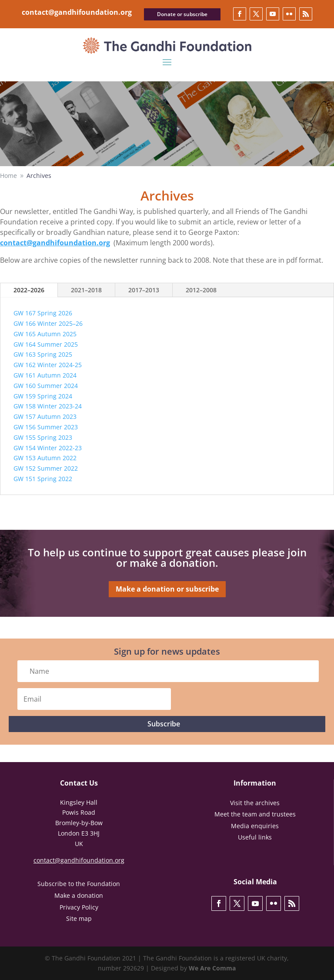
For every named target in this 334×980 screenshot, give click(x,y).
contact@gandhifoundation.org (77, 12)
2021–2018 (86, 290)
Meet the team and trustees (255, 814)
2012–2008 (201, 290)
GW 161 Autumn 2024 (45, 375)
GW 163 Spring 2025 (43, 354)
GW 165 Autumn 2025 (45, 334)
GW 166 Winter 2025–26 (48, 323)
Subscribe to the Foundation (79, 884)
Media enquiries (255, 826)
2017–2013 (144, 290)
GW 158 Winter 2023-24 (48, 406)
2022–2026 (29, 290)
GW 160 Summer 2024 (46, 386)
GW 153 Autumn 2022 (45, 458)
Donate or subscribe (182, 14)
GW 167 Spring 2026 (43, 313)
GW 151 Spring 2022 (43, 479)
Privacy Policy (79, 907)
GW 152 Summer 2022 (46, 468)
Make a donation (79, 895)
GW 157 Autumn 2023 (45, 416)
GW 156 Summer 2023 (46, 427)
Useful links (255, 837)
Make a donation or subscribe (167, 589)
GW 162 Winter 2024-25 (48, 365)
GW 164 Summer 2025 (46, 344)
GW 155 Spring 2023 (43, 437)
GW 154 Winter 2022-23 (48, 448)
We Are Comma (212, 968)
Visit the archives (255, 803)
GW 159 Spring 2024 (43, 396)
